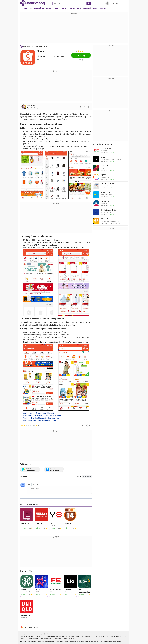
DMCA (73, 634)
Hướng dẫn (42, 634)
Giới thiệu (23, 634)
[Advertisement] (74, 29)
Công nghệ (87, 8)
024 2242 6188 (35, 639)
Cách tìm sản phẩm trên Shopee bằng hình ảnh (41, 420)
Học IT (95, 8)
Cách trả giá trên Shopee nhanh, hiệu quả (38, 413)
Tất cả (25, 8)
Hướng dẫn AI (39, 8)
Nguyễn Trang (33, 108)
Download (27, 46)
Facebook (68, 634)
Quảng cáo (61, 634)
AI (31, 8)
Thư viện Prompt (75, 8)
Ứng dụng (49, 634)
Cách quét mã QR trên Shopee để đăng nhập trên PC (43, 416)
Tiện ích (103, 8)
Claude (49, 8)
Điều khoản (30, 634)
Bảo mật (36, 634)
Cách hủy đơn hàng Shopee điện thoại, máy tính (41, 418)
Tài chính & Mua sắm (39, 46)
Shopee (42, 51)
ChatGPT (57, 8)
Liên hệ (55, 634)
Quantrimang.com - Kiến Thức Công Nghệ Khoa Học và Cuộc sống (32, 3)
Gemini (64, 8)
